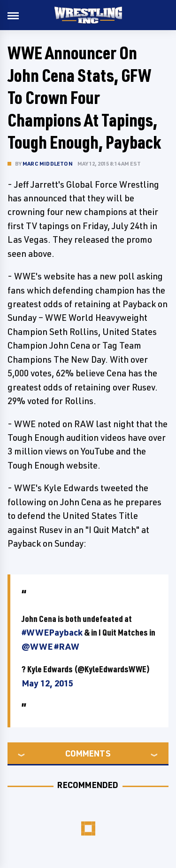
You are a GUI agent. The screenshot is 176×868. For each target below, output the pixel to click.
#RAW (67, 646)
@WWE (37, 646)
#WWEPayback (52, 632)
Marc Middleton (48, 163)
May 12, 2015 (47, 683)
